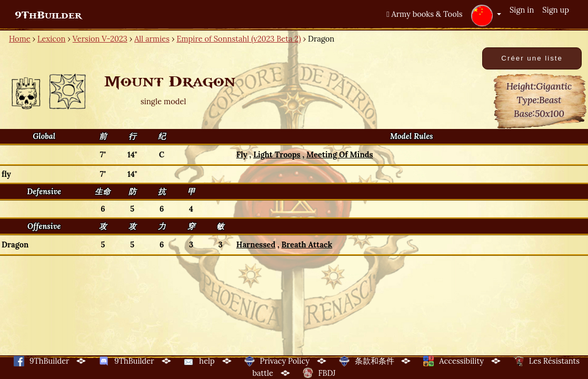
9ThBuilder (48, 15)
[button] (486, 15)
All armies (152, 39)
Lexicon (51, 39)
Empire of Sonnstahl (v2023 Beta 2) (238, 39)
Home (20, 39)
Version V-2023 (100, 39)
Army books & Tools (424, 14)
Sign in (522, 10)
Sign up (556, 10)
